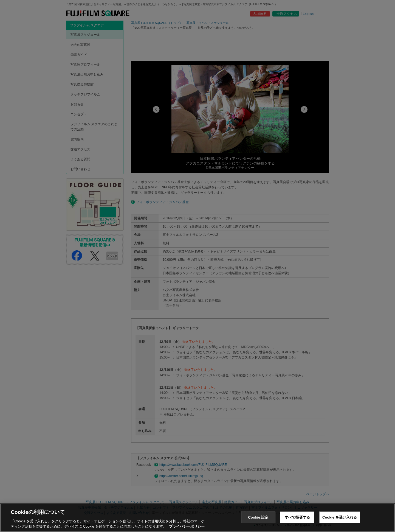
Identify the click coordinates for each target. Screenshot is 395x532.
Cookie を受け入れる (340, 517)
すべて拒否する (297, 517)
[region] (198, 518)
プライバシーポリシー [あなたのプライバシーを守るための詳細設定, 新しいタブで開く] (187, 526)
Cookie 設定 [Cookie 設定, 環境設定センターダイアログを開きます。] (258, 517)
